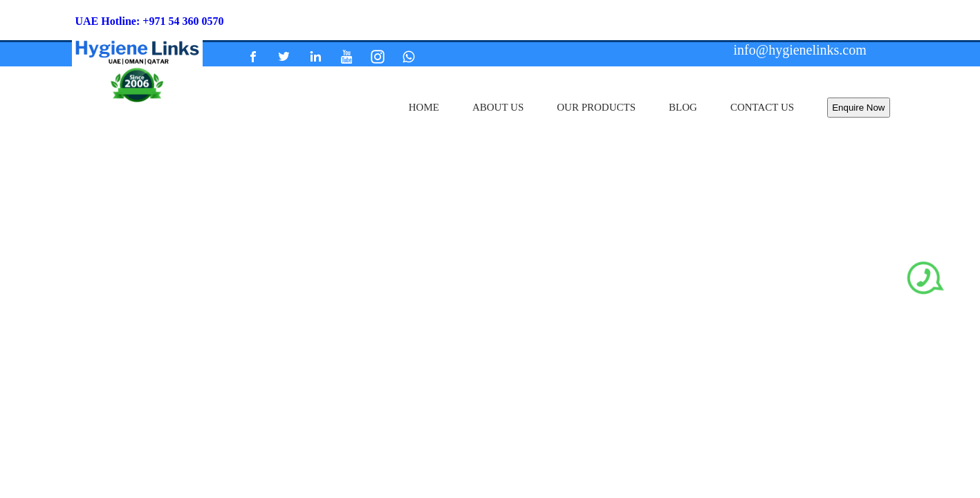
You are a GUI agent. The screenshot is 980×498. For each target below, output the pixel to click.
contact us (762, 107)
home (424, 107)
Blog (683, 107)
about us (498, 107)
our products (596, 107)
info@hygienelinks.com (800, 50)
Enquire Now (858, 108)
